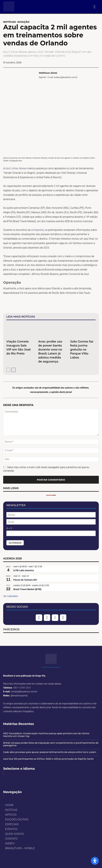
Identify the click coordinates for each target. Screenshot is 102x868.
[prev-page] (8, 370)
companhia (38, 230)
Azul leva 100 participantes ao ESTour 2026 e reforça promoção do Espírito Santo (48, 759)
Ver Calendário (11, 596)
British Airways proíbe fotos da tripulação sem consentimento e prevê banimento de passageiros (51, 744)
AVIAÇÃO (23, 22)
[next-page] (13, 370)
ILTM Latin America (24, 570)
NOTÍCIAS (10, 22)
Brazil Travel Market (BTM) (27, 589)
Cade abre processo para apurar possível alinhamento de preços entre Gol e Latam (50, 752)
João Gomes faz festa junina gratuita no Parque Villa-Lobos (82, 350)
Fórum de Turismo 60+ (25, 580)
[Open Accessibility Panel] (95, 861)
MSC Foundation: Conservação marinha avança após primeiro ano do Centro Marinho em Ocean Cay (46, 735)
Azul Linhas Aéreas (16, 168)
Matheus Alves (48, 73)
